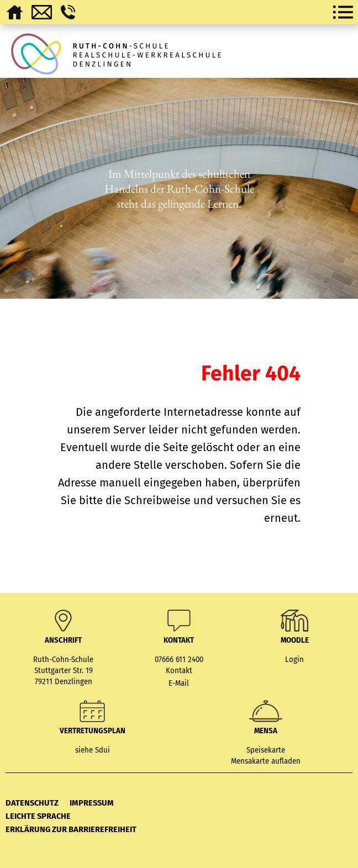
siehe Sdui (93, 750)
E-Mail (179, 684)
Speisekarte (266, 750)
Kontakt (179, 671)
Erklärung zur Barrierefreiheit (71, 829)
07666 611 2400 (179, 660)
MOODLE (295, 641)
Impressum (92, 803)
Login (294, 660)
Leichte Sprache (38, 816)
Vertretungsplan (93, 731)
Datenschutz (32, 803)
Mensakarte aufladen (266, 761)
